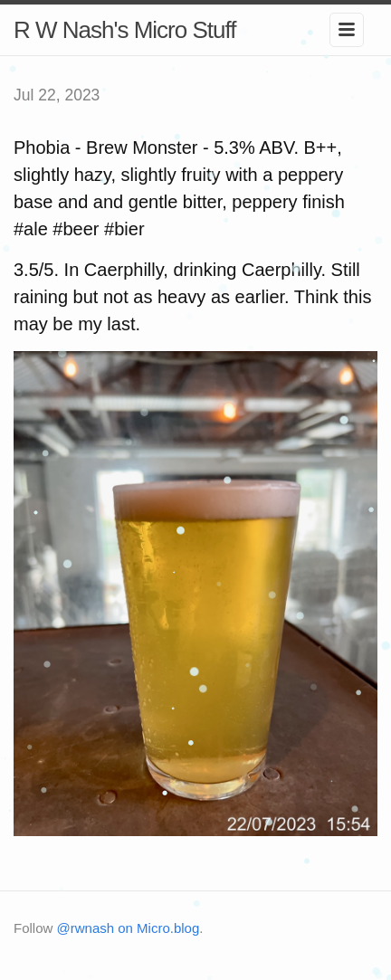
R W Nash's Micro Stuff (124, 30)
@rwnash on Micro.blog (129, 928)
